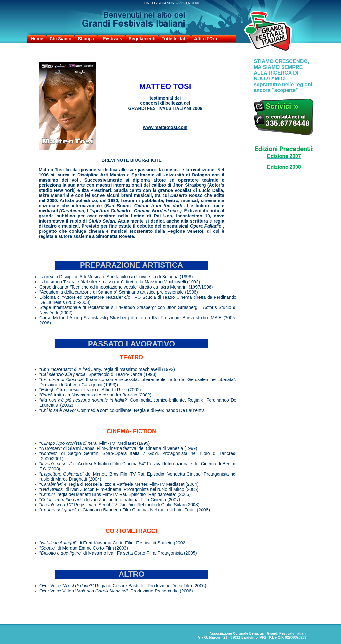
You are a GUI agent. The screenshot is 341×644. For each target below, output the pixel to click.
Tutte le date (175, 39)
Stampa (86, 39)
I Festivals (111, 39)
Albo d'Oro (206, 39)
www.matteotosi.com (165, 127)
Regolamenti (142, 39)
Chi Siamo (60, 39)
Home (37, 39)
